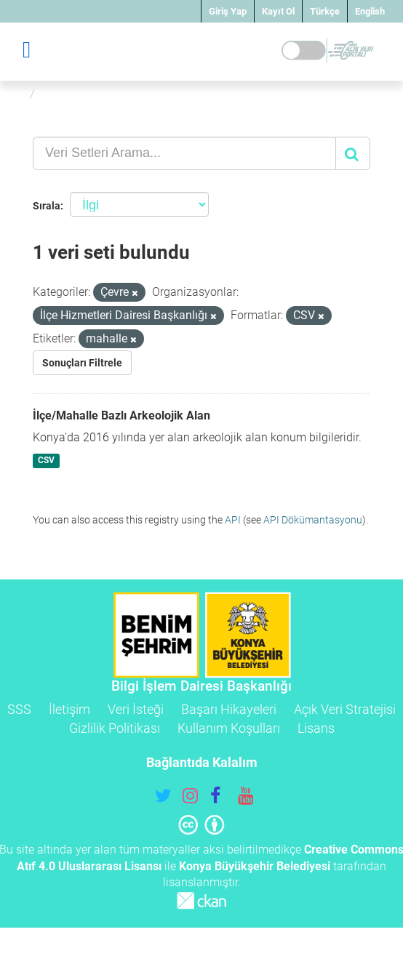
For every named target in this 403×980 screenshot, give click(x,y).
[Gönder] (353, 153)
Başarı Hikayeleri (229, 709)
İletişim (69, 709)
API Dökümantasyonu (313, 520)
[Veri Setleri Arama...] (184, 153)
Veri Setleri (75, 93)
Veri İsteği (136, 709)
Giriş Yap (228, 11)
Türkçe (325, 11)
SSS (19, 709)
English (370, 11)
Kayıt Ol (278, 11)
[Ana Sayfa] (17, 93)
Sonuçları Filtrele (82, 363)
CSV (46, 461)
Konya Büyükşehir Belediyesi (255, 866)
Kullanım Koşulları (229, 728)
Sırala (47, 206)
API (233, 520)
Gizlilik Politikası (115, 728)
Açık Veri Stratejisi (345, 709)
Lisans (316, 728)
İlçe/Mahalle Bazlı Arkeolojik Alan (121, 415)
